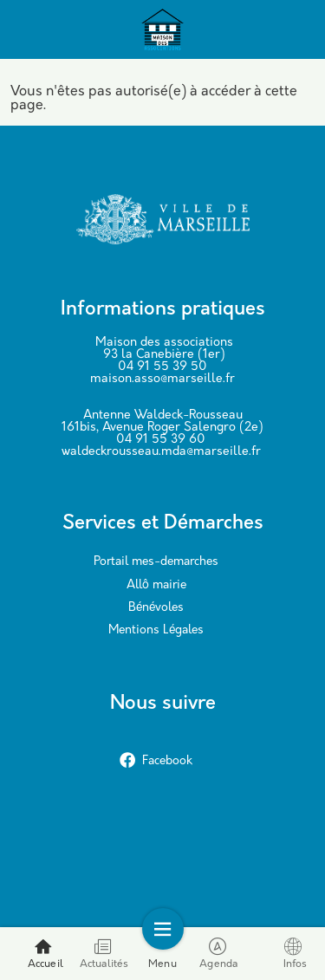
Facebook (156, 761)
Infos (296, 954)
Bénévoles (156, 608)
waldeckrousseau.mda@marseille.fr (161, 452)
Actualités (104, 954)
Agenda (218, 954)
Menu (162, 954)
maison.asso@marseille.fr (162, 379)
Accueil (45, 954)
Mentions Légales (156, 630)
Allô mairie (156, 585)
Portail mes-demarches (156, 562)
